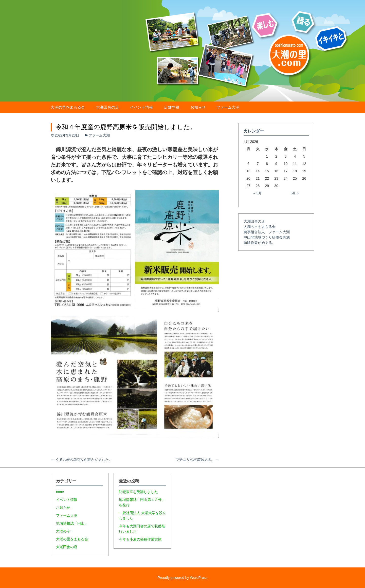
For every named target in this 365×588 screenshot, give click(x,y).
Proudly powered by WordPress (183, 578)
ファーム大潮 (228, 107)
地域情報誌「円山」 (72, 523)
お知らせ (198, 107)
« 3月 (258, 193)
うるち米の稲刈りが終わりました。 (81, 460)
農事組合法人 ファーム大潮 (267, 232)
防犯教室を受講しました (138, 492)
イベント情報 (141, 107)
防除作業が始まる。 (260, 243)
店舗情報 (172, 107)
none (60, 492)
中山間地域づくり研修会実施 (267, 237)
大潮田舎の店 (107, 107)
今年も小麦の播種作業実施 (140, 539)
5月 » (295, 193)
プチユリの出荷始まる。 (197, 460)
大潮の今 (63, 531)
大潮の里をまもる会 (68, 107)
